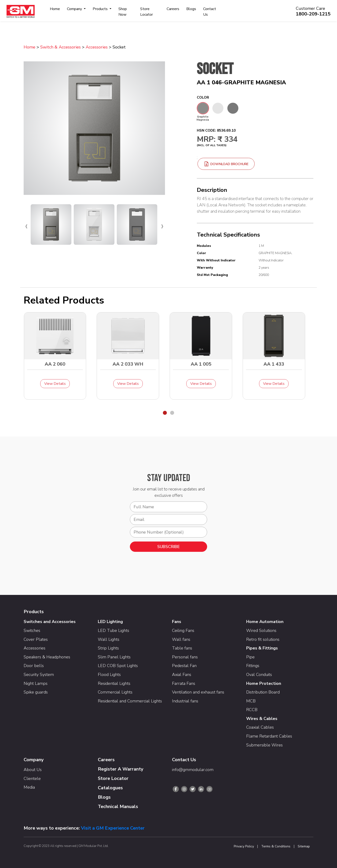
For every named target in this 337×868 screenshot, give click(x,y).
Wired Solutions (261, 631)
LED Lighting (110, 622)
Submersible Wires (264, 745)
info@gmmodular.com (193, 770)
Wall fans (181, 639)
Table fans (182, 648)
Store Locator (147, 12)
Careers (173, 9)
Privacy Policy (244, 846)
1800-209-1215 (313, 14)
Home (55, 9)
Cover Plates (36, 639)
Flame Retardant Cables (269, 736)
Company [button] (75, 9)
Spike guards (36, 692)
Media (29, 787)
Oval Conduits (259, 675)
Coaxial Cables (260, 727)
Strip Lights (108, 648)
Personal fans (185, 657)
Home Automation (265, 622)
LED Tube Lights (114, 631)
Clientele (32, 779)
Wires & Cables (262, 719)
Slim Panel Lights (114, 657)
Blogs (191, 9)
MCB (251, 701)
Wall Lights (109, 639)
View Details (55, 384)
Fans (177, 622)
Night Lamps (36, 683)
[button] (165, 413)
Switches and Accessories (50, 622)
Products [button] (101, 9)
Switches (32, 631)
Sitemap (304, 846)
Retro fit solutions (263, 639)
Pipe (250, 657)
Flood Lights (109, 675)
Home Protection (264, 683)
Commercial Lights (115, 692)
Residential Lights (114, 683)
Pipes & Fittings (262, 648)
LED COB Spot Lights (118, 666)
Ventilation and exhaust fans (198, 692)
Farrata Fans (184, 683)
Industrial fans (185, 701)
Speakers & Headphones (47, 657)
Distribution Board (263, 692)
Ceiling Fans (183, 631)
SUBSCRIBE (168, 547)
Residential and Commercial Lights (130, 701)
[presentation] (26, 226)
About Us (33, 770)
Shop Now (123, 12)
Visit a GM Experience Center (113, 828)
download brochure (226, 164)
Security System (39, 675)
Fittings (253, 666)
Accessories (97, 47)
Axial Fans (182, 675)
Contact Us (210, 12)
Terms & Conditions (276, 846)
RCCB (252, 710)
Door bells (34, 666)
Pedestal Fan (184, 666)
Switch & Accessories (60, 47)
